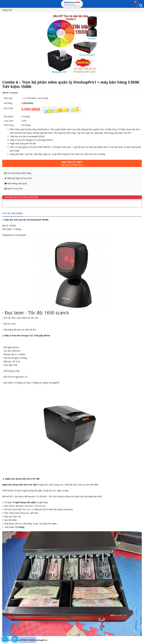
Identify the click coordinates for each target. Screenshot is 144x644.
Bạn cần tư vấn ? (72, 163)
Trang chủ (7, 10)
